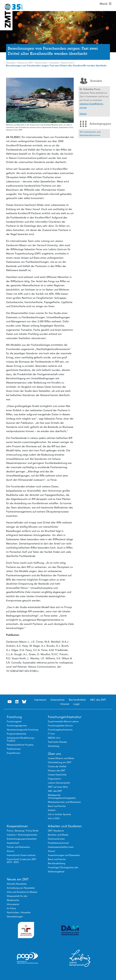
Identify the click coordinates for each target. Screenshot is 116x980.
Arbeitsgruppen (95, 124)
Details (83, 114)
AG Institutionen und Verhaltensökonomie (90, 133)
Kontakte (91, 81)
